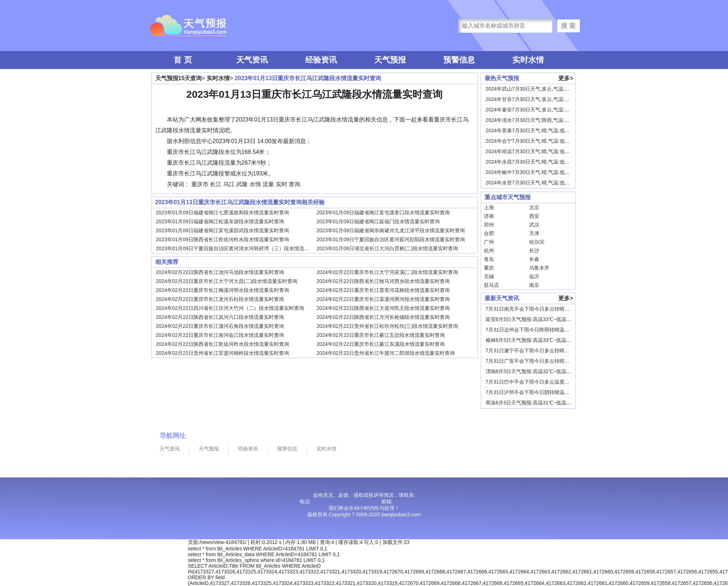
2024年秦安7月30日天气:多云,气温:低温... (532, 110)
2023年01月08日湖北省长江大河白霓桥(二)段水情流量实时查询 (388, 248)
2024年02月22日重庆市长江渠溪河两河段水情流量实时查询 (383, 299)
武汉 (534, 225)
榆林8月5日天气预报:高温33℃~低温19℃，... (536, 340)
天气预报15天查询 (179, 78)
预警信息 (459, 60)
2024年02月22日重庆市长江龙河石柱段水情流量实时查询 (220, 299)
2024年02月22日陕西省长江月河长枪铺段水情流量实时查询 (383, 317)
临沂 (534, 276)
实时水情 (528, 60)
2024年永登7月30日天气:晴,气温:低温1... (531, 183)
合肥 (489, 233)
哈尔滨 (537, 242)
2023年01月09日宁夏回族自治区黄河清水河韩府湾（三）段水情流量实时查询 (243, 248)
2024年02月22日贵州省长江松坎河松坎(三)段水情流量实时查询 (388, 326)
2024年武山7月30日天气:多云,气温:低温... (532, 89)
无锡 (489, 276)
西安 (534, 216)
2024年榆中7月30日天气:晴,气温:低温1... (531, 172)
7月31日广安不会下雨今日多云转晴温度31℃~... (539, 361)
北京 (534, 207)
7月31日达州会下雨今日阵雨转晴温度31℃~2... (538, 330)
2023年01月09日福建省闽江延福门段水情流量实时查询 (378, 221)
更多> (566, 78)
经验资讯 (321, 60)
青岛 (489, 259)
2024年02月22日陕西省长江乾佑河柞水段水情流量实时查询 (223, 344)
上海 (489, 207)
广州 (489, 242)
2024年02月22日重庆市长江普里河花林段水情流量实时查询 (383, 290)
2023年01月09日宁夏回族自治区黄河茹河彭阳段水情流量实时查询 (391, 239)
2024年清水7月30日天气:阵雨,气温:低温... (532, 120)
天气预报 (390, 60)
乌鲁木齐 (539, 268)
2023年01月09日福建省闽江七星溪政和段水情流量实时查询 (223, 212)
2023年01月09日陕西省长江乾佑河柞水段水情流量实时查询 (223, 239)
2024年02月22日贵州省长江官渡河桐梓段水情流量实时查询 (223, 353)
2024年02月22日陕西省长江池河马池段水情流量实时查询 (220, 272)
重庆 (489, 268)
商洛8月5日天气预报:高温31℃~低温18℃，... (536, 403)
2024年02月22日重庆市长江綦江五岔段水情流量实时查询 (381, 335)
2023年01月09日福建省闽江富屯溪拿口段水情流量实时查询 (383, 212)
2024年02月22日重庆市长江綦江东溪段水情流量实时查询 (381, 344)
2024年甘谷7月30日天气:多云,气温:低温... (532, 99)
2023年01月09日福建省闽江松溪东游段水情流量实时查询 (220, 221)
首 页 (183, 60)
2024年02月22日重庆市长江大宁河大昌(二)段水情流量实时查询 (227, 281)
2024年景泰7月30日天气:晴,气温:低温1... (531, 131)
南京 (534, 285)
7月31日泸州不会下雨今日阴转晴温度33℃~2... (538, 392)
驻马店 (491, 285)
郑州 (489, 225)
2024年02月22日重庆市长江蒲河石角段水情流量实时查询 (220, 326)
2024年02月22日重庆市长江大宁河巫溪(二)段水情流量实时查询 (388, 272)
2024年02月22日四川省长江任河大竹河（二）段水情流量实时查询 (230, 308)
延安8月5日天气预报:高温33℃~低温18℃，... (536, 319)
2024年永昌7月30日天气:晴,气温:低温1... (531, 162)
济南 (489, 216)
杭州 (489, 251)
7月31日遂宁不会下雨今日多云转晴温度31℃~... (539, 351)
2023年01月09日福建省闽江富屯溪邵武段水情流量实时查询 (223, 230)
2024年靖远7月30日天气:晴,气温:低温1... (531, 151)
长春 (534, 259)
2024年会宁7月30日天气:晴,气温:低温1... (531, 141)
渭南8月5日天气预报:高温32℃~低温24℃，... (536, 371)
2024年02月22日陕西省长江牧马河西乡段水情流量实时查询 (383, 281)
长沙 (534, 251)
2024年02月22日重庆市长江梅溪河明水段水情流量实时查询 (223, 290)
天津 (534, 233)
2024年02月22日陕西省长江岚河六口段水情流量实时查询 (220, 317)
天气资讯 (252, 60)
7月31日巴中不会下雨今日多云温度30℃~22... (537, 382)
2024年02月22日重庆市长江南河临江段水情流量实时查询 (220, 335)
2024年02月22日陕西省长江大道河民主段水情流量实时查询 (383, 308)
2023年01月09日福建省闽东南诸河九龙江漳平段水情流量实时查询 (391, 230)
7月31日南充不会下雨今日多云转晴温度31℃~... (539, 309)
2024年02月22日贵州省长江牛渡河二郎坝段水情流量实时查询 (386, 353)
